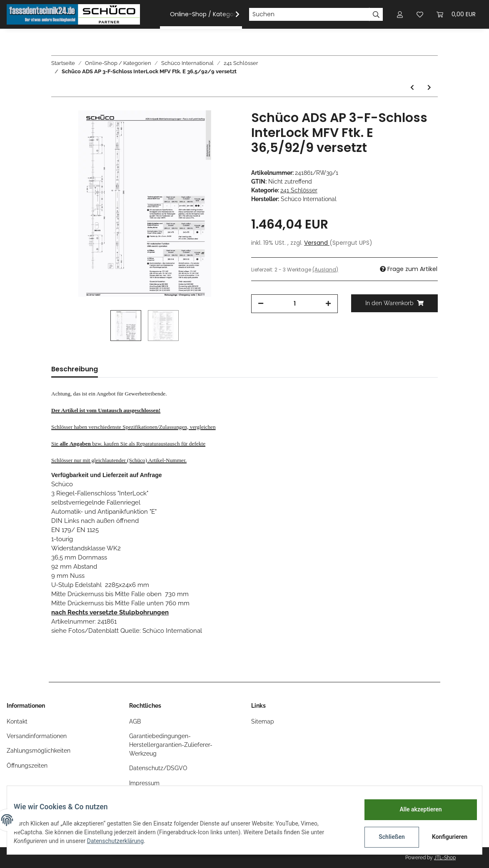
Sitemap (263, 721)
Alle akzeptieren (414, 809)
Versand (317, 243)
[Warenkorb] (456, 14)
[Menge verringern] (261, 304)
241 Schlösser (299, 190)
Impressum (144, 783)
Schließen (385, 837)
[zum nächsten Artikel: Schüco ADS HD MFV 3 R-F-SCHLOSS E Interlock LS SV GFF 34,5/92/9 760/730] (429, 88)
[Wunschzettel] (420, 14)
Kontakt (17, 721)
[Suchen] (309, 15)
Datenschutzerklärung (122, 841)
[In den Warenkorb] (394, 303)
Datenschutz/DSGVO (158, 768)
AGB (135, 721)
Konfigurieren (444, 837)
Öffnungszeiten (27, 766)
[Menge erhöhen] (328, 304)
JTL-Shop (445, 858)
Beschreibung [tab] (75, 369)
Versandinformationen (37, 736)
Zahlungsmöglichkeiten (39, 751)
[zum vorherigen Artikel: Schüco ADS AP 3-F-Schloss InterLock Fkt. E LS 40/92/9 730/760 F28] (412, 88)
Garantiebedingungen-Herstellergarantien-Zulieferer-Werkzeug (171, 745)
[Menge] (294, 304)
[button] (400, 14)
